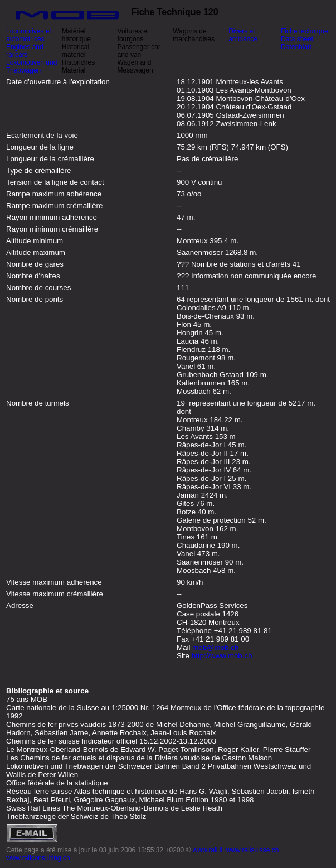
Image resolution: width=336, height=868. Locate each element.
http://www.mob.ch (222, 656)
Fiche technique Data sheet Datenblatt (305, 39)
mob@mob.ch (215, 647)
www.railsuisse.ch (253, 850)
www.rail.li (208, 850)
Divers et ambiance (243, 35)
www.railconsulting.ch (38, 858)
